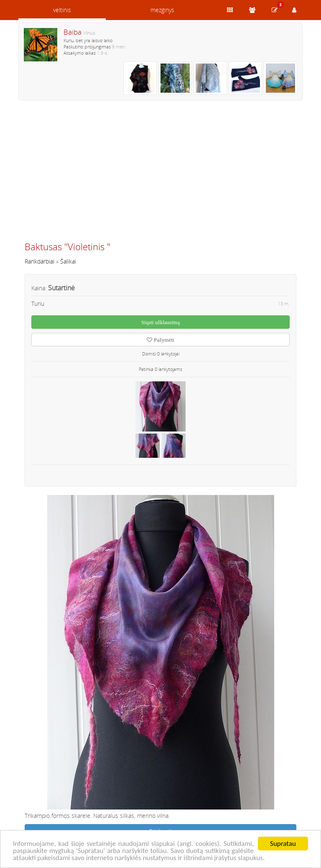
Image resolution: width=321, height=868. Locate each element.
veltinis (62, 10)
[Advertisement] (160, 174)
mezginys (162, 10)
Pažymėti (160, 340)
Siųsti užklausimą (160, 322)
